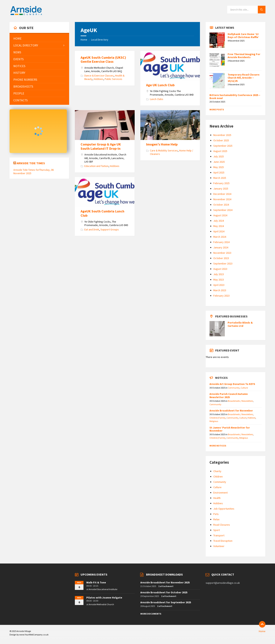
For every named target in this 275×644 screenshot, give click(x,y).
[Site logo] (26, 15)
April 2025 (219, 172)
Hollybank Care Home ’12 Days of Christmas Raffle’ (243, 36)
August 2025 (220, 151)
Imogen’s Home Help (162, 144)
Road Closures (222, 525)
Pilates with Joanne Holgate (104, 598)
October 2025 (221, 140)
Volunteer (219, 546)
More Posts (217, 109)
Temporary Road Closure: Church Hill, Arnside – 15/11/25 (244, 78)
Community (234, 388)
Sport (217, 530)
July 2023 (219, 274)
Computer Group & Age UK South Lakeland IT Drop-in (101, 146)
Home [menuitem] (262, 631)
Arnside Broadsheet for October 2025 (164, 592)
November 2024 (222, 199)
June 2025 (219, 162)
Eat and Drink (92, 229)
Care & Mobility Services (164, 150)
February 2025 (221, 183)
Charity (217, 471)
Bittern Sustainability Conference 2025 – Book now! (235, 97)
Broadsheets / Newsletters (240, 401)
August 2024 (220, 215)
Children (218, 476)
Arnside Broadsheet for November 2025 (165, 582)
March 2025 (220, 178)
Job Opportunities (224, 509)
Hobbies (99, 79)
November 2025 (222, 135)
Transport (219, 535)
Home (84, 40)
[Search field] (246, 10)
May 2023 (219, 280)
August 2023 (220, 269)
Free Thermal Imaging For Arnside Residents (244, 56)
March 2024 (220, 237)
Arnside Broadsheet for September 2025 (166, 602)
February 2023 (221, 296)
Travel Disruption (223, 541)
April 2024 (219, 231)
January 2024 (221, 247)
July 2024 (219, 221)
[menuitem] (39, 39)
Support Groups (110, 229)
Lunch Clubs (157, 99)
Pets (216, 514)
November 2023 (222, 253)
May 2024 (219, 226)
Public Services (113, 79)
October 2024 (221, 205)
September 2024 (223, 210)
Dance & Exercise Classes (99, 76)
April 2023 (219, 285)
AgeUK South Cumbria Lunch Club (102, 213)
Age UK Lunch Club (160, 85)
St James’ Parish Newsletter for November (230, 429)
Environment (220, 493)
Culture (244, 388)
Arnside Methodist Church (101, 604)
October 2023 (221, 258)
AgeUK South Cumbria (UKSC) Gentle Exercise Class (103, 60)
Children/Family (218, 418)
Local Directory (100, 40)
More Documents (151, 614)
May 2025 (219, 167)
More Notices (218, 446)
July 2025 (219, 156)
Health (217, 498)
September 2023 (223, 263)
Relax (216, 519)
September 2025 (223, 146)
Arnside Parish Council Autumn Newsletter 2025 (229, 396)
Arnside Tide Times (31, 163)
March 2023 (220, 290)
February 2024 (221, 242)
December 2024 (222, 194)
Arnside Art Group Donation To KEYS (232, 384)
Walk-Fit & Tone (96, 582)
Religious (214, 421)
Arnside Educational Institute (103, 589)
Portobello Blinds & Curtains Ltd (240, 324)
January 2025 (221, 189)
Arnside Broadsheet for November (231, 411)
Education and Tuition (96, 166)
